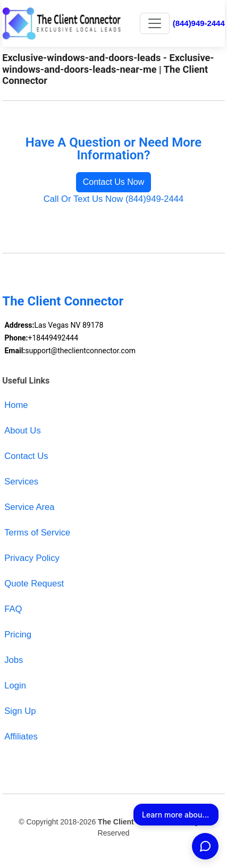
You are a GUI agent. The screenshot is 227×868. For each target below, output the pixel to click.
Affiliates (21, 737)
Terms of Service (37, 533)
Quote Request (34, 584)
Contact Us (26, 456)
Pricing (18, 635)
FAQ (13, 609)
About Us (23, 431)
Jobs (14, 660)
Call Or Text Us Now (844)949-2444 (114, 199)
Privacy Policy (32, 558)
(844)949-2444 (199, 23)
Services (21, 482)
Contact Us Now (114, 182)
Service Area (29, 507)
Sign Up (20, 711)
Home (16, 405)
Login (15, 686)
